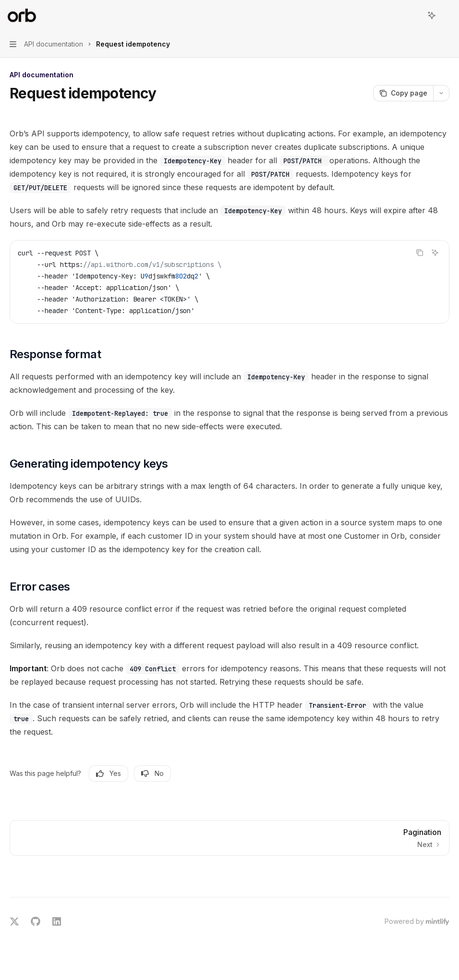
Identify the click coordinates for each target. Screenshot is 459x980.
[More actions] (447, 15)
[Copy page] (403, 93)
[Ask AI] (435, 253)
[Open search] (414, 15)
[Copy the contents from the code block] (420, 253)
